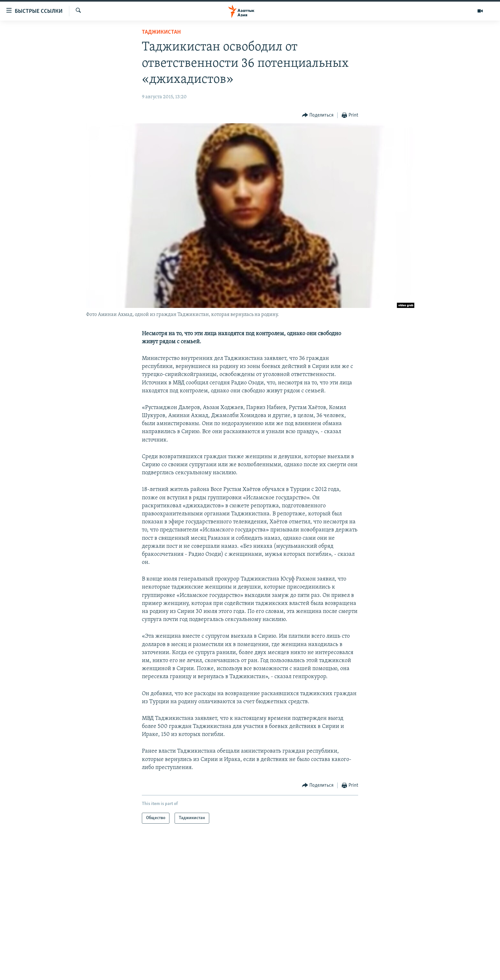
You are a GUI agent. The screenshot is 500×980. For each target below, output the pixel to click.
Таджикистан (161, 32)
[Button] (318, 115)
